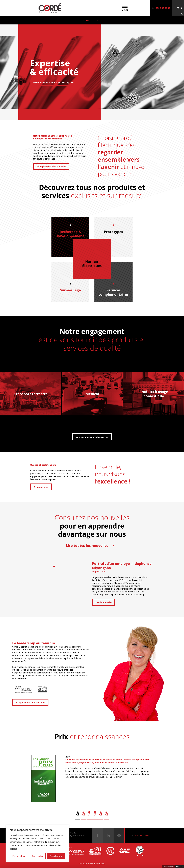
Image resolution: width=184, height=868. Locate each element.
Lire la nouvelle (103, 602)
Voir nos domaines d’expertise (92, 437)
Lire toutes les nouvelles (91, 545)
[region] (37, 844)
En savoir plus (41, 487)
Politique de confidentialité (92, 864)
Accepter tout (56, 856)
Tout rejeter (37, 856)
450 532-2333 (163, 8)
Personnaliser (19, 856)
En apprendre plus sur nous (51, 166)
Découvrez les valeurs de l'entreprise (53, 82)
